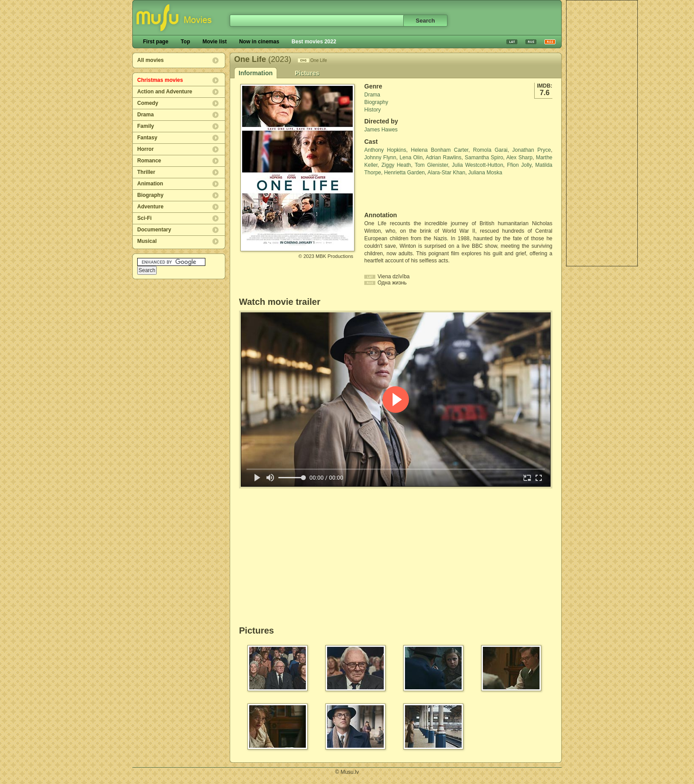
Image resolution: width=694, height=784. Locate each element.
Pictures (307, 73)
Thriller (146, 172)
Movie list (214, 42)
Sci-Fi (145, 218)
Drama (145, 115)
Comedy (148, 103)
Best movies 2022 (314, 42)
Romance (149, 161)
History (372, 110)
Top (185, 42)
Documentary (154, 230)
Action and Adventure (165, 92)
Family (146, 126)
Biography (150, 195)
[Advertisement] (602, 133)
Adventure (150, 207)
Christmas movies (160, 80)
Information (256, 73)
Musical (147, 241)
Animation (150, 184)
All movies (150, 60)
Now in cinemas (259, 42)
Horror (145, 149)
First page (156, 42)
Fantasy (147, 138)
